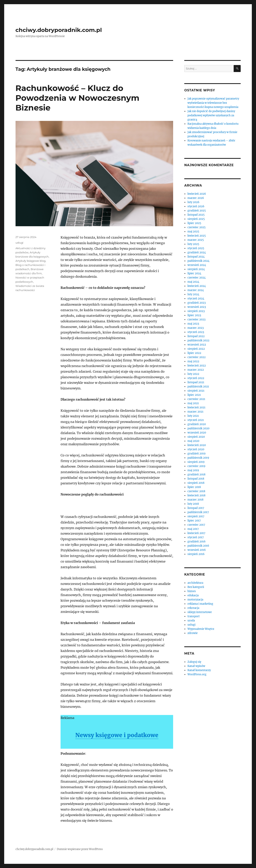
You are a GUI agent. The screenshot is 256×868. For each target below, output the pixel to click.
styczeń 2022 (196, 378)
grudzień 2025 (197, 211)
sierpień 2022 (196, 349)
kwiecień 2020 (197, 445)
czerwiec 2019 (196, 466)
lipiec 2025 (194, 223)
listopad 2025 (196, 215)
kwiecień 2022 (197, 366)
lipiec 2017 (194, 521)
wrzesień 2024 (197, 265)
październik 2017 (198, 512)
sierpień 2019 (196, 462)
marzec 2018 (195, 500)
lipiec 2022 (194, 353)
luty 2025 (193, 244)
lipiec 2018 (194, 487)
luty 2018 (193, 504)
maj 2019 (193, 470)
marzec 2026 (196, 198)
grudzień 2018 (196, 474)
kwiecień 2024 (197, 286)
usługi (20, 243)
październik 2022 (198, 340)
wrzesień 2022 (197, 345)
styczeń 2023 (196, 332)
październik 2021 (198, 387)
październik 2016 (198, 546)
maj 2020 (193, 441)
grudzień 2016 (197, 542)
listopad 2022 (196, 336)
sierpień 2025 (196, 219)
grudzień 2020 (197, 424)
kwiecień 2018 (196, 495)
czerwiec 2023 (196, 319)
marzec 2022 (196, 370)
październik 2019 (198, 458)
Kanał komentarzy (199, 670)
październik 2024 (198, 261)
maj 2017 (193, 529)
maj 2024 (193, 282)
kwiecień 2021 (196, 407)
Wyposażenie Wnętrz (201, 629)
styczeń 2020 (196, 449)
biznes (192, 591)
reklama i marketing (200, 604)
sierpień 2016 (196, 554)
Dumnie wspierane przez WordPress (80, 849)
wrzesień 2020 (197, 433)
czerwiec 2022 (197, 357)
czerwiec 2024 (197, 278)
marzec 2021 (195, 412)
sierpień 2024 (196, 269)
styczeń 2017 (196, 537)
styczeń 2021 (196, 420)
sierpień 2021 (196, 391)
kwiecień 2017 (196, 533)
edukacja (193, 595)
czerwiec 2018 (196, 491)
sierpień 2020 (196, 437)
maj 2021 (193, 403)
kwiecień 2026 (197, 194)
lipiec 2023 (194, 315)
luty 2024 (193, 294)
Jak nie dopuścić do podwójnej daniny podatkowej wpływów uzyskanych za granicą (211, 115)
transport (194, 616)
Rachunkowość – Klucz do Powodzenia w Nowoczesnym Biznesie (77, 98)
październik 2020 (198, 428)
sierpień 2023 (196, 311)
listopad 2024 (196, 257)
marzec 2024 (196, 290)
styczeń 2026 (196, 206)
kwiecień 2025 (197, 236)
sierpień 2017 (196, 516)
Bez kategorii (196, 587)
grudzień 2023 (197, 303)
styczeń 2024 (196, 299)
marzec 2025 (196, 240)
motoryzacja (195, 600)
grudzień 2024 (197, 252)
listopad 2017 (196, 508)
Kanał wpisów (196, 666)
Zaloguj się (194, 662)
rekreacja (193, 608)
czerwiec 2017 (196, 525)
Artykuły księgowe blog (31, 261)
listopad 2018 (196, 479)
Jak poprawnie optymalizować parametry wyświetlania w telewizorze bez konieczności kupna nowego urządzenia (213, 103)
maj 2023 (193, 324)
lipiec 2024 (194, 273)
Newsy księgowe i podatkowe (117, 735)
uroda (191, 621)
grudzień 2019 (197, 454)
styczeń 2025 (196, 248)
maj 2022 (193, 361)
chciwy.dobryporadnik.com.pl (59, 30)
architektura (195, 583)
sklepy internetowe (200, 612)
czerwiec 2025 (197, 227)
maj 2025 (193, 232)
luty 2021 (193, 416)
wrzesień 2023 (197, 307)
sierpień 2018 (196, 483)
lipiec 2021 (194, 395)
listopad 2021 (196, 382)
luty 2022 (193, 374)
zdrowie (193, 633)
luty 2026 (193, 202)
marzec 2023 (196, 328)
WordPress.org (197, 674)
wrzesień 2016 (197, 550)
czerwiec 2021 (196, 399)
